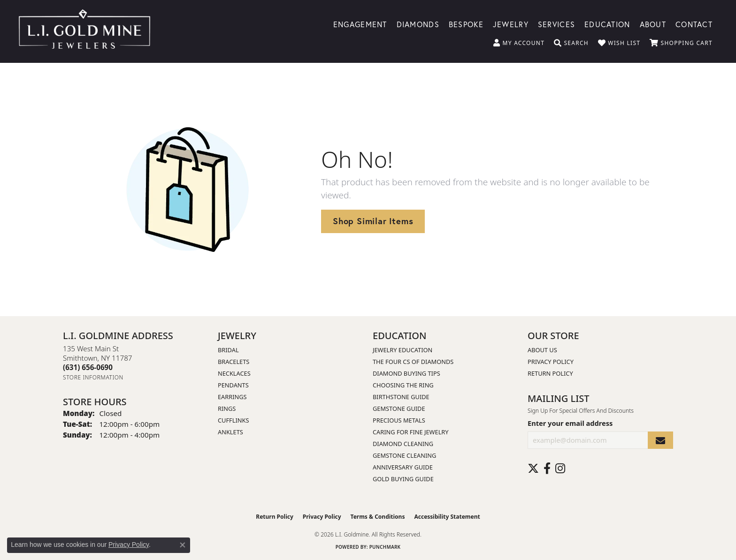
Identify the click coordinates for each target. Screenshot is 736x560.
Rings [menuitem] (227, 409)
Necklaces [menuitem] (234, 373)
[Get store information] (93, 377)
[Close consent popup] (183, 545)
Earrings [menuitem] (232, 397)
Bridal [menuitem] (228, 350)
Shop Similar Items (373, 221)
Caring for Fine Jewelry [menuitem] (411, 432)
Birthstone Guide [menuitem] (401, 397)
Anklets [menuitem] (230, 432)
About (653, 24)
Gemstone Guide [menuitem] (399, 409)
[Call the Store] (88, 367)
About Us (542, 350)
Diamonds (418, 24)
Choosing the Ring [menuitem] (403, 385)
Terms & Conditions (378, 517)
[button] (519, 43)
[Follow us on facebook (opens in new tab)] (547, 469)
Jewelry (511, 24)
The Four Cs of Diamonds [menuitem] (413, 362)
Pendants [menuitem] (233, 385)
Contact (694, 24)
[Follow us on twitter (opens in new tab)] (533, 469)
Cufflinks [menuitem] (233, 420)
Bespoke (466, 24)
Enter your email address (570, 423)
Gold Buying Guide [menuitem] (403, 479)
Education (607, 24)
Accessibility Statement (447, 517)
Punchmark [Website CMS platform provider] (385, 547)
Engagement (360, 24)
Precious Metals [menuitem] (399, 420)
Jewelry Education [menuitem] (402, 350)
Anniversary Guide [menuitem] (403, 467)
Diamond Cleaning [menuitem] (403, 444)
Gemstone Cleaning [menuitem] (404, 455)
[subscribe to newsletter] (660, 440)
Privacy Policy (551, 362)
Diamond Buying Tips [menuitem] (406, 373)
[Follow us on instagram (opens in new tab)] (560, 469)
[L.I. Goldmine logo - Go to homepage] (84, 31)
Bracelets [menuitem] (234, 362)
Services (556, 24)
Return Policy (550, 373)
